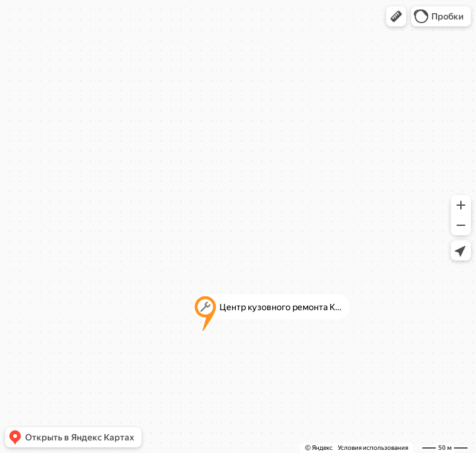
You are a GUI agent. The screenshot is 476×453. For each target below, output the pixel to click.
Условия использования (373, 448)
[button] (396, 16)
